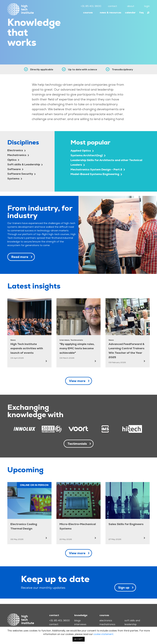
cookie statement (103, 634)
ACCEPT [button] (79, 639)
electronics (106, 620)
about (131, 6)
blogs (78, 620)
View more (77, 381)
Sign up (124, 588)
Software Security (21, 174)
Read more (20, 257)
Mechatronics (18, 155)
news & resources (111, 13)
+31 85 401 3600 (91, 6)
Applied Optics (82, 151)
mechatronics (107, 624)
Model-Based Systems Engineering (96, 174)
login (147, 6)
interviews (80, 624)
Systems (15, 178)
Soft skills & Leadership (25, 164)
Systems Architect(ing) (88, 155)
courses (88, 13)
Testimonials (77, 444)
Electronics (16, 150)
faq (141, 13)
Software (15, 169)
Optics (13, 160)
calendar (130, 13)
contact (112, 6)
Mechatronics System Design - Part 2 (98, 169)
